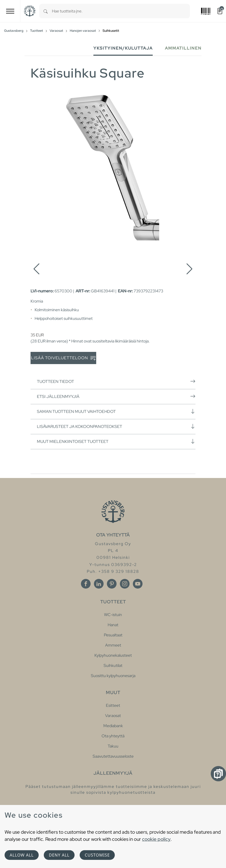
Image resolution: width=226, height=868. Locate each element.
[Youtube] (138, 584)
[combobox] (121, 11)
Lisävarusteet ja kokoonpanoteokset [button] (116, 426)
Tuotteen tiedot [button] (116, 381)
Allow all (22, 855)
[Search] (46, 11)
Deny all (59, 855)
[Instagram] (125, 584)
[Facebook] (86, 584)
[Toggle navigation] (10, 11)
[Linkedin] (99, 584)
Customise (97, 855)
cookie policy (156, 839)
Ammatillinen (183, 48)
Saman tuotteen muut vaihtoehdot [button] (116, 411)
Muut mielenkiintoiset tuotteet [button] (116, 441)
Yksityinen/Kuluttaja (123, 48)
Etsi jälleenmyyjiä (116, 396)
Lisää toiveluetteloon (63, 358)
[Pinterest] (112, 584)
